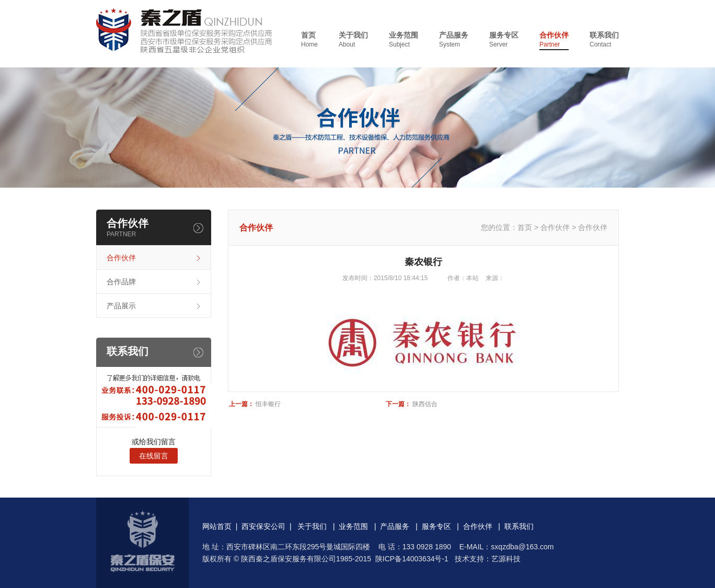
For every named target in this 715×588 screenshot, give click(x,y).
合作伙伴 (554, 40)
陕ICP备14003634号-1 (412, 559)
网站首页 (217, 526)
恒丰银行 (268, 404)
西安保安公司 (263, 526)
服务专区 (504, 40)
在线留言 (154, 456)
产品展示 (121, 306)
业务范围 (403, 40)
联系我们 (604, 40)
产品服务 (454, 40)
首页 (309, 40)
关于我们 (353, 40)
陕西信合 (425, 404)
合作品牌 (121, 282)
